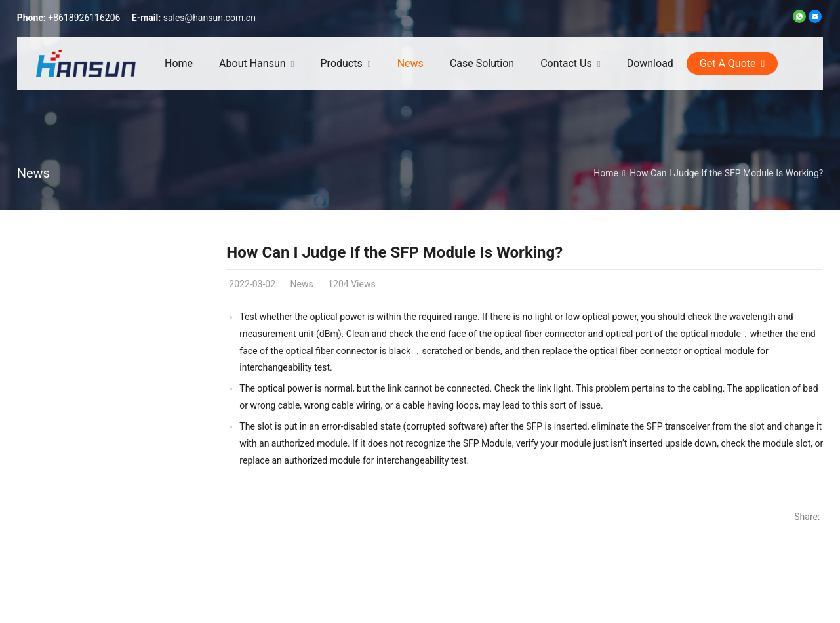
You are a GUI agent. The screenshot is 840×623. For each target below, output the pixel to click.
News (33, 173)
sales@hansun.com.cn (210, 18)
